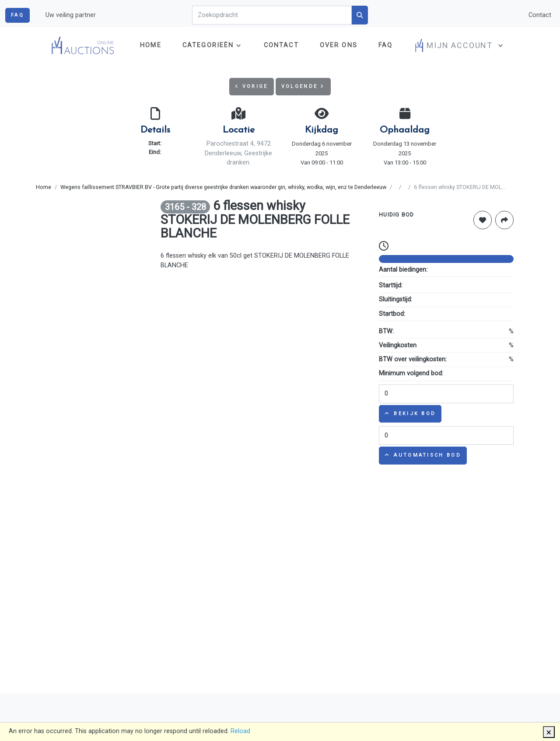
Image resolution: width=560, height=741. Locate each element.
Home (151, 45)
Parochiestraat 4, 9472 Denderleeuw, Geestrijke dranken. (238, 153)
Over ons (339, 45)
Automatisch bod (423, 455)
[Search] (272, 15)
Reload (240, 731)
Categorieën (208, 45)
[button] (460, 45)
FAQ (17, 15)
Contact (540, 15)
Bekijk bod (410, 414)
